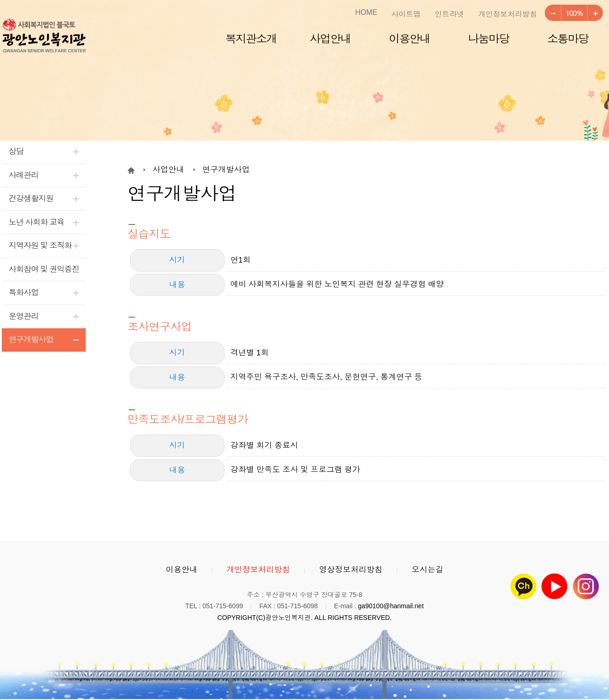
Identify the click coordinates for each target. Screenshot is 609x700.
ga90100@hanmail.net (391, 606)
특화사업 (24, 293)
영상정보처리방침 (351, 570)
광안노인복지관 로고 (44, 36)
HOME (366, 12)
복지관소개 (251, 39)
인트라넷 (449, 14)
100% (574, 13)
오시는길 (427, 570)
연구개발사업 (31, 340)
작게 (553, 13)
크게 (595, 13)
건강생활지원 (31, 199)
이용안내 (410, 39)
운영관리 (24, 316)
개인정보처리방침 (507, 14)
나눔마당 (489, 39)
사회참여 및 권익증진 (44, 269)
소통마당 (568, 39)
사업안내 (330, 39)
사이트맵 (406, 14)
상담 (16, 152)
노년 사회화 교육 (37, 222)
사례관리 (24, 175)
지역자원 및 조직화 (40, 246)
